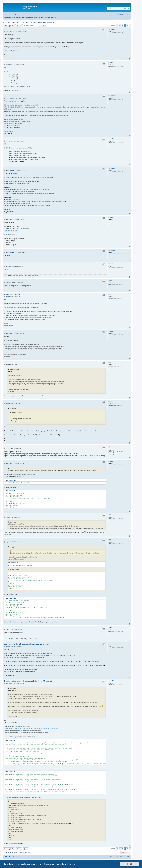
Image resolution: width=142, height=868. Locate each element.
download (8, 344)
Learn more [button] (72, 864)
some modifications (12, 294)
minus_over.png (28, 729)
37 (113, 65)
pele (110, 294)
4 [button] (127, 26)
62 (113, 32)
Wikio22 (111, 264)
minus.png (18, 729)
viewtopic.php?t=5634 (11, 230)
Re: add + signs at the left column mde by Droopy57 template (28, 681)
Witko (110, 628)
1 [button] (120, 26)
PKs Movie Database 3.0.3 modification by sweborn (28, 23)
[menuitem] (15, 14)
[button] (117, 26)
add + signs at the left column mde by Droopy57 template (27, 644)
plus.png (37, 729)
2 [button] (122, 26)
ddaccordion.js (9, 729)
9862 (113, 450)
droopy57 (111, 62)
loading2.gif (55, 729)
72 (113, 297)
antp (110, 446)
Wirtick (110, 281)
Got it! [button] (130, 864)
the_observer (112, 29)
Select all (12, 480)
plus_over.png (45, 729)
